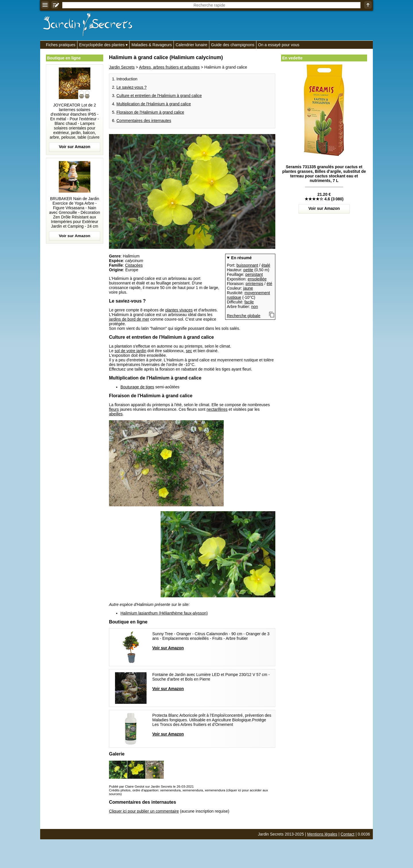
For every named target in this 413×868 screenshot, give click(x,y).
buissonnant (247, 265)
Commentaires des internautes (144, 121)
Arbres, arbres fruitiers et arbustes (170, 67)
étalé (266, 265)
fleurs (114, 409)
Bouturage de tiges (137, 387)
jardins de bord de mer (129, 319)
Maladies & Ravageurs (152, 45)
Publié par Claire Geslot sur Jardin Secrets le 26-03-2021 (151, 786)
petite (248, 270)
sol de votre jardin (130, 351)
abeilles (116, 414)
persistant (254, 274)
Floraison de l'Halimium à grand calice (150, 112)
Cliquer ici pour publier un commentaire (144, 811)
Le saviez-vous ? (132, 87)
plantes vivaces (179, 310)
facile (249, 302)
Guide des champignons (233, 45)
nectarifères (217, 409)
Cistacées (134, 265)
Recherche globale (244, 316)
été (269, 284)
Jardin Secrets (122, 67)
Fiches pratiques (61, 45)
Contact (348, 834)
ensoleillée (257, 279)
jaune (248, 288)
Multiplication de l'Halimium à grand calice (154, 104)
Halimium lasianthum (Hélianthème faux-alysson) (164, 613)
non (255, 307)
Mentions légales (322, 834)
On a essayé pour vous (279, 45)
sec (189, 351)
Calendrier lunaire (191, 45)
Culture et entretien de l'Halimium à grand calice (159, 96)
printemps (254, 284)
